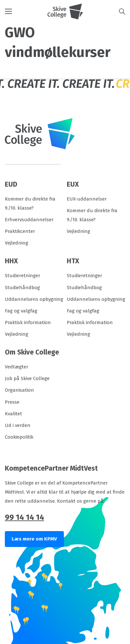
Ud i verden (18, 425)
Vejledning (17, 243)
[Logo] (65, 11)
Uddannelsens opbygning (34, 299)
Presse (12, 402)
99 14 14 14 (24, 517)
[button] (26, 11)
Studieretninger (23, 276)
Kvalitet (13, 414)
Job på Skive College (27, 378)
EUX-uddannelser (87, 199)
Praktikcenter (20, 231)
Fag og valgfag (21, 311)
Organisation (19, 390)
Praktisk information (28, 322)
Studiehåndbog (22, 288)
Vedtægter (17, 367)
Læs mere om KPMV (34, 539)
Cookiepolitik (19, 437)
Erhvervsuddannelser (29, 220)
